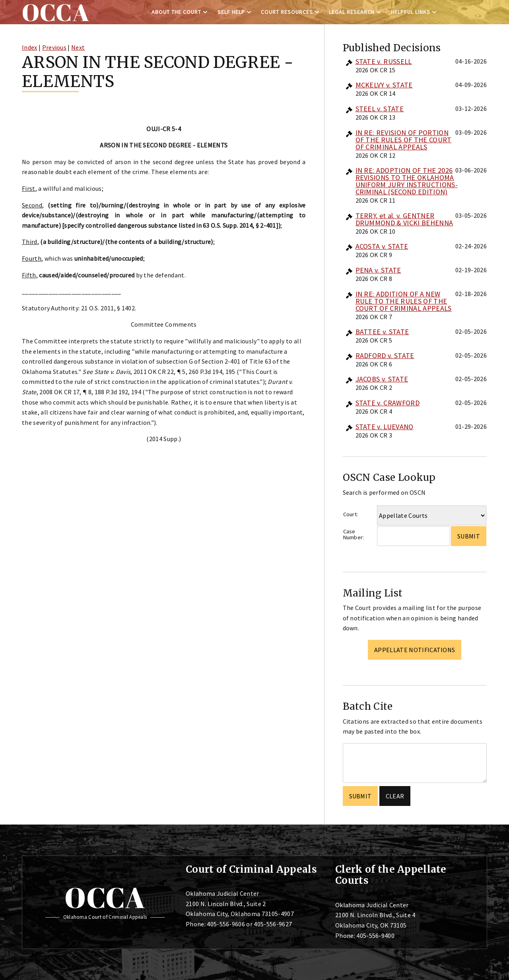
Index (30, 47)
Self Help (231, 12)
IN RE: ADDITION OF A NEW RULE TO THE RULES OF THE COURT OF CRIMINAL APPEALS (404, 301)
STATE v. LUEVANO (385, 427)
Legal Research (352, 12)
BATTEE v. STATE (382, 332)
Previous (54, 47)
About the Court (176, 12)
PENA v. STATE (378, 270)
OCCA (105, 897)
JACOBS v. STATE (382, 379)
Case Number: (354, 534)
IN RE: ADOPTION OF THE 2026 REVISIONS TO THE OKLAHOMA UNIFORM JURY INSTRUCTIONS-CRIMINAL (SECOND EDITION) (407, 181)
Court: (351, 514)
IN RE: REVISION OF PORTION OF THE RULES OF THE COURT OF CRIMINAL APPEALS (404, 140)
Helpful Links (411, 12)
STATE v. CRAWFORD (388, 403)
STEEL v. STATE (380, 109)
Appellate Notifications (415, 650)
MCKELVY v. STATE (384, 85)
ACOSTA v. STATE (382, 246)
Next (78, 47)
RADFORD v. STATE (385, 355)
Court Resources (287, 12)
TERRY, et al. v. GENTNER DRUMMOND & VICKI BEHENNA (404, 219)
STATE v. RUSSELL (384, 61)
